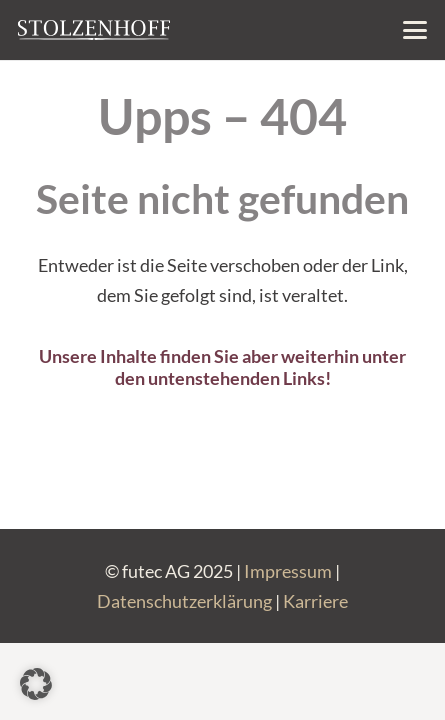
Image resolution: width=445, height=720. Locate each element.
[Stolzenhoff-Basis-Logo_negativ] (94, 30)
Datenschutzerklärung (184, 601)
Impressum (288, 571)
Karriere (315, 601)
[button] (415, 30)
